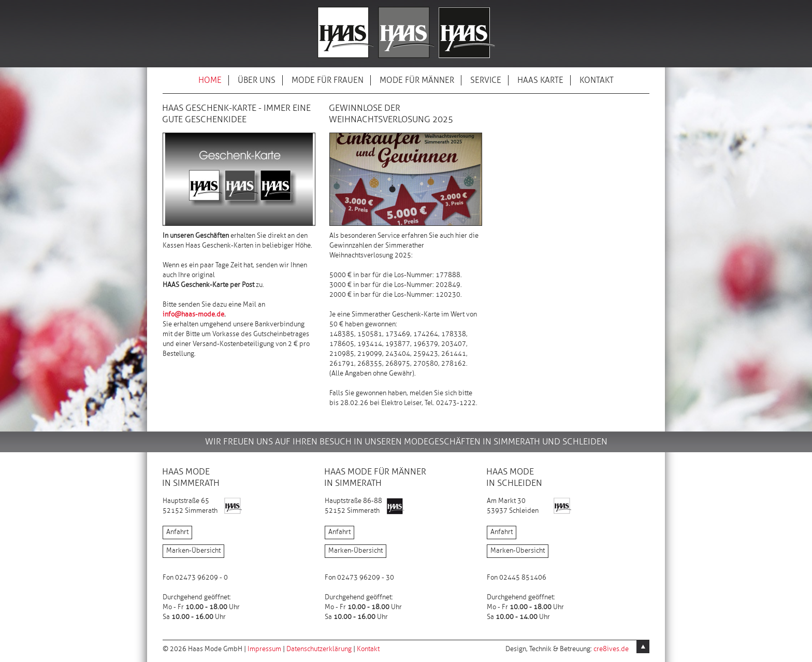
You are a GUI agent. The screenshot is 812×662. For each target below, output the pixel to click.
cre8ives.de (611, 649)
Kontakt (368, 649)
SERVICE (486, 81)
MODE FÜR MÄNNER (417, 81)
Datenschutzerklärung (319, 649)
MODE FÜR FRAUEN (328, 81)
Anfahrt (177, 532)
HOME (210, 81)
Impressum (264, 649)
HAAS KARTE (540, 81)
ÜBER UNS (257, 81)
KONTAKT (597, 81)
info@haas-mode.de (193, 314)
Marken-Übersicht (193, 551)
